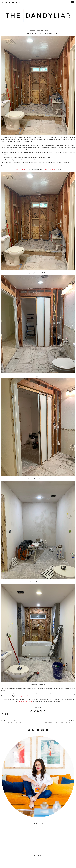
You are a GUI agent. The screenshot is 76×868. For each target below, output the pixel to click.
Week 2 (24, 169)
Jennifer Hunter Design (25, 702)
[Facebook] (13, 3)
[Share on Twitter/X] (5, 714)
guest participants (27, 696)
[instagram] (33, 730)
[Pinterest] (9, 3)
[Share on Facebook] (3, 714)
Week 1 (18, 169)
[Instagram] (6, 3)
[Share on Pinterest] (8, 714)
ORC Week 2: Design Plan (11, 721)
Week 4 (46, 169)
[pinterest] (42, 730)
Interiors (45, 30)
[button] (73, 3)
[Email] (16, 3)
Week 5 (52, 169)
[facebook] (38, 730)
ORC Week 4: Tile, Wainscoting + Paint (59, 721)
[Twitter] (3, 3)
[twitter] (29, 730)
